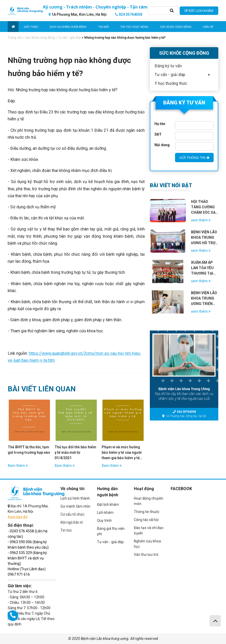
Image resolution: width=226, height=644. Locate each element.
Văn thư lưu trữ (146, 555)
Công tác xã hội (146, 520)
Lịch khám (105, 513)
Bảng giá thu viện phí (111, 531)
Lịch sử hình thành (75, 498)
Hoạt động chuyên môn (149, 501)
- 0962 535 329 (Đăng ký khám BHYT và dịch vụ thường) (27, 558)
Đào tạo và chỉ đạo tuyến (149, 530)
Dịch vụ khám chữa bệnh (68, 27)
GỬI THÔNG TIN (194, 158)
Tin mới (103, 27)
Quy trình (104, 521)
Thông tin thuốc (147, 512)
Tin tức (66, 530)
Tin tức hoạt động (134, 27)
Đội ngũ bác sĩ (72, 522)
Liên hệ (208, 27)
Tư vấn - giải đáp (110, 542)
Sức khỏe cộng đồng (176, 27)
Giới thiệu (31, 27)
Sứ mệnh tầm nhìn (75, 506)
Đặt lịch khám (108, 505)
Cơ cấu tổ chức (72, 514)
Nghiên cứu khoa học (147, 544)
